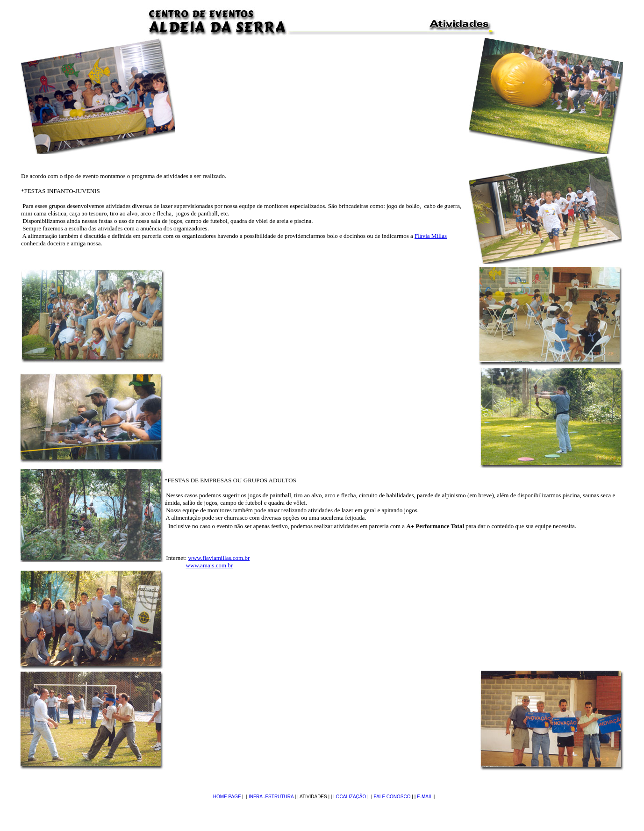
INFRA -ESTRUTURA (271, 797)
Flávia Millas (431, 236)
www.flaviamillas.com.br (219, 558)
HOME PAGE (227, 797)
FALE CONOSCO (392, 797)
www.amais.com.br (210, 565)
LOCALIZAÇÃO (350, 797)
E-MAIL (425, 797)
